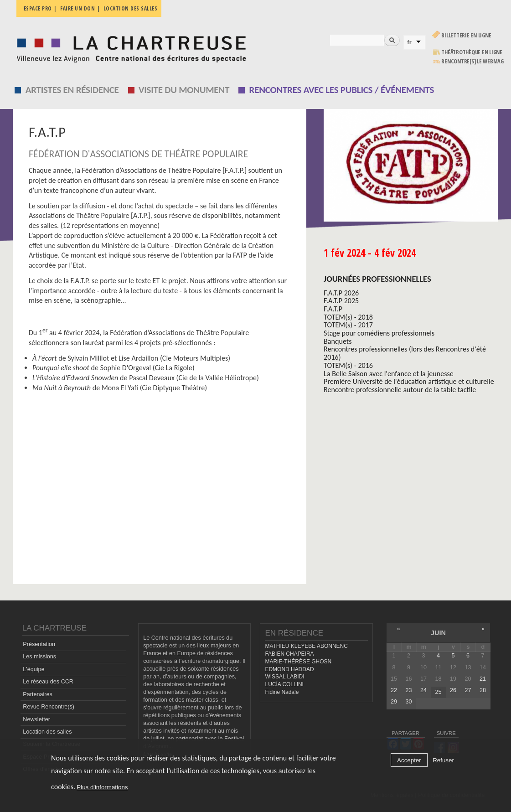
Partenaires (37, 694)
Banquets (338, 341)
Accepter (409, 760)
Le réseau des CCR (48, 682)
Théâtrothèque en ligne (472, 52)
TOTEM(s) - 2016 (348, 365)
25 (438, 692)
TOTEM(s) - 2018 (348, 317)
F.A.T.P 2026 (341, 293)
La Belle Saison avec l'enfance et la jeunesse (389, 374)
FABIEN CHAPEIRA (289, 654)
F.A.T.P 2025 (341, 301)
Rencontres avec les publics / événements (342, 90)
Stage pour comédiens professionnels (379, 333)
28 (483, 690)
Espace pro (38, 8)
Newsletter (36, 719)
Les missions (39, 657)
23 (408, 690)
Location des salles (131, 8)
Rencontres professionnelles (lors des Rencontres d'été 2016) (405, 353)
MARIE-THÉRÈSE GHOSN (298, 662)
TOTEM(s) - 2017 (348, 325)
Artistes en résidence (72, 90)
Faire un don (77, 8)
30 (408, 702)
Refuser (443, 760)
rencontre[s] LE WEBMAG (472, 61)
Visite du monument (184, 90)
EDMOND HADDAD (289, 669)
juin (438, 633)
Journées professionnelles (377, 279)
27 (468, 690)
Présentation (39, 644)
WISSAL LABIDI (284, 677)
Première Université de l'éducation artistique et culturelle (409, 381)
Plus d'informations (102, 787)
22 (394, 690)
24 (423, 690)
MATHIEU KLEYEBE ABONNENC (306, 646)
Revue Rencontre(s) (49, 707)
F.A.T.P (333, 309)
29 (394, 702)
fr (409, 42)
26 (453, 690)
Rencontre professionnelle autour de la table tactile (400, 390)
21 (483, 679)
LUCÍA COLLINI (284, 684)
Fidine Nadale (282, 692)
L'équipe (34, 669)
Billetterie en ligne (466, 35)
